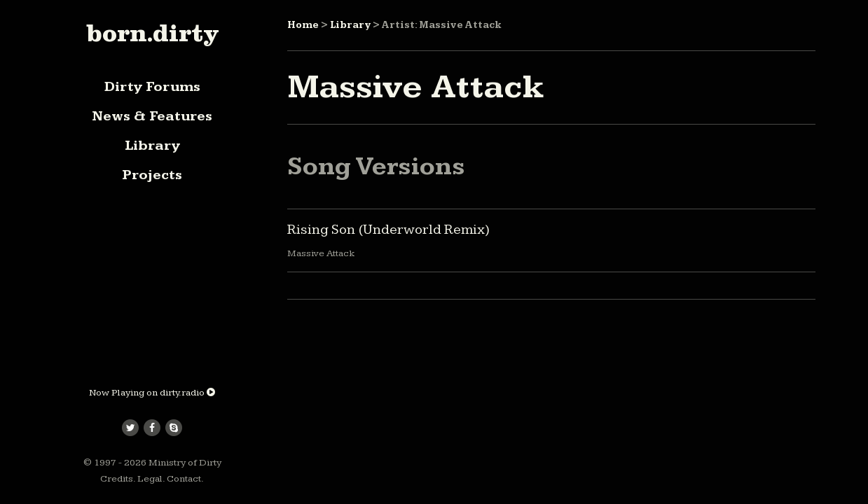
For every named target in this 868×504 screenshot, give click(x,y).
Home (303, 25)
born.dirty (152, 33)
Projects (152, 175)
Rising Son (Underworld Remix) (388, 230)
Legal (150, 479)
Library (152, 146)
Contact (184, 479)
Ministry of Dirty (185, 463)
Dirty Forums (152, 87)
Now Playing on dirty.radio (152, 393)
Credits (117, 479)
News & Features (152, 116)
